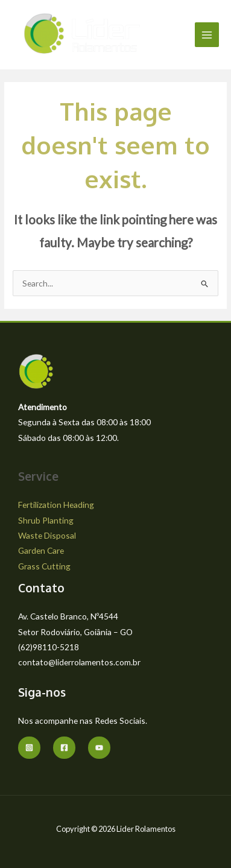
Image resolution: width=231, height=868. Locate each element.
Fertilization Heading (56, 505)
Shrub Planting (46, 520)
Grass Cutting (44, 566)
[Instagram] (29, 748)
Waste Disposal (47, 535)
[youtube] (99, 748)
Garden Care (41, 550)
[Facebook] (64, 748)
